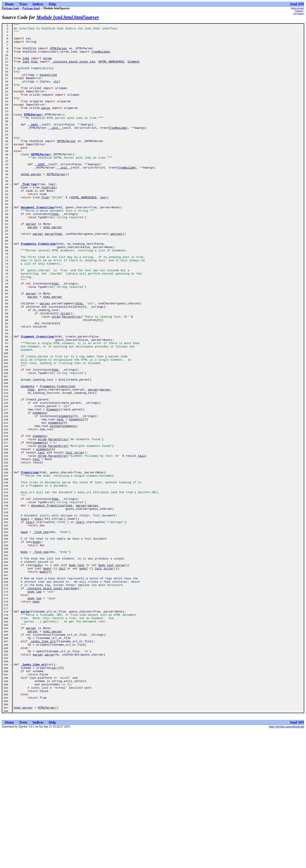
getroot (116, 276)
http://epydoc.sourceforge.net (287, 864)
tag (53, 220)
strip (65, 371)
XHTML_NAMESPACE (111, 69)
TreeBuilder (101, 57)
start (25, 618)
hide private (297, 8)
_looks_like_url (42, 765)
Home (9, 4)
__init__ (34, 145)
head (24, 634)
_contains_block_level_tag (73, 69)
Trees (23, 4)
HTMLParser (59, 53)
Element (134, 69)
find (45, 220)
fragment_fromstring (37, 399)
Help (52, 4)
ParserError (72, 375)
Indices (38, 4)
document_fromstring (37, 244)
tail (41, 538)
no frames (298, 13)
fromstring (29, 562)
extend (55, 507)
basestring (48, 85)
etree (47, 65)
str (56, 93)
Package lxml (10, 8)
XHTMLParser (66, 165)
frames (299, 11)
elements (27, 459)
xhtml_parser (31, 205)
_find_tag (29, 216)
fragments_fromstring (38, 288)
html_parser (53, 268)
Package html (31, 8)
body (24, 658)
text (60, 499)
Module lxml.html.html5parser (68, 17)
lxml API (297, 4)
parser (31, 264)
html (34, 69)
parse (46, 125)
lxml (26, 65)
